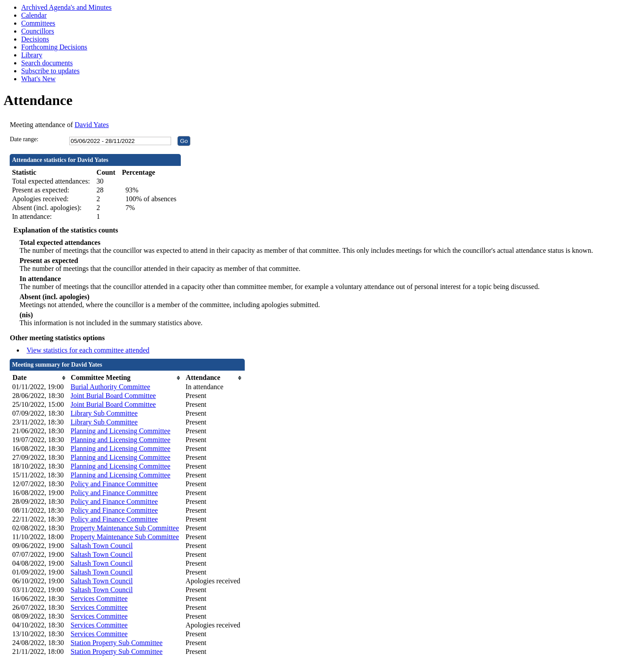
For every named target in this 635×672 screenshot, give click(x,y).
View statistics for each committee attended (88, 350)
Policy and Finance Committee (114, 484)
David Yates (92, 125)
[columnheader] (39, 378)
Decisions (35, 39)
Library (32, 55)
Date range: (24, 139)
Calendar (34, 15)
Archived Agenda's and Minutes (66, 7)
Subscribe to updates (50, 71)
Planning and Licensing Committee (120, 431)
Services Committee (99, 599)
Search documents (47, 63)
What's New (38, 79)
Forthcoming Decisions (54, 47)
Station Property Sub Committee (116, 643)
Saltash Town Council (102, 546)
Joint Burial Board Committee (113, 396)
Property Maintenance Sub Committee (125, 528)
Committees (38, 23)
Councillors (38, 31)
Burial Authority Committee (110, 387)
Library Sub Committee (104, 413)
